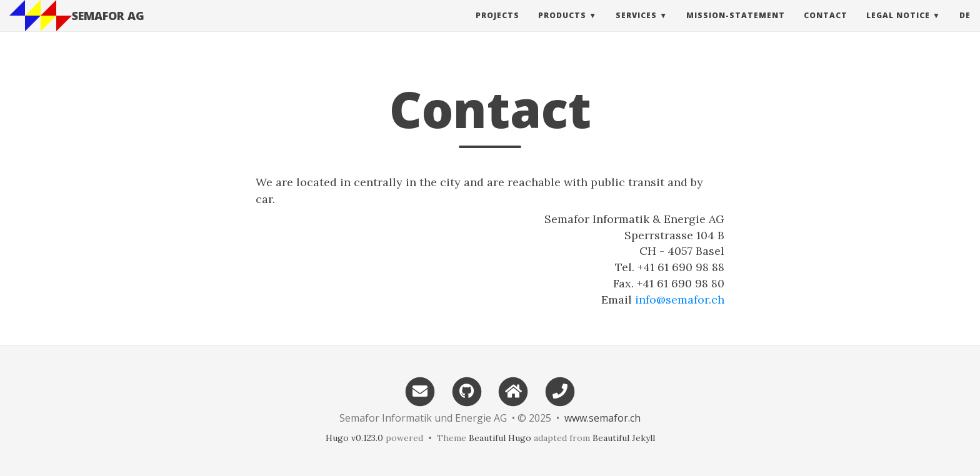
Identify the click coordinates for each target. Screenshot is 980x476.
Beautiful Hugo (500, 438)
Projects (497, 28)
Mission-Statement (736, 28)
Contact (826, 28)
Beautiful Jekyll (624, 438)
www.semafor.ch (602, 418)
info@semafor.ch (680, 300)
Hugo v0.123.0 (354, 438)
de (965, 28)
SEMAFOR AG (108, 28)
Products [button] (562, 28)
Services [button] (636, 28)
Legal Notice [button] (898, 28)
